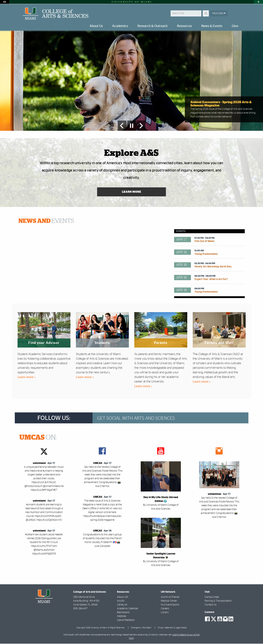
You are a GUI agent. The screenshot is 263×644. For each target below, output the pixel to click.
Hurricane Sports (170, 605)
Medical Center (169, 601)
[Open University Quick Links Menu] (258, 2)
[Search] (206, 13)
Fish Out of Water (205, 242)
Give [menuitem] (235, 26)
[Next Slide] (141, 126)
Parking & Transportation (218, 601)
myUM (121, 601)
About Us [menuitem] (96, 26)
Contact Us (211, 605)
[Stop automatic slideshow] (132, 126)
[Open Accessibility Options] (5, 2)
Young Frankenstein (206, 254)
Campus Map (212, 597)
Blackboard (123, 613)
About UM (122, 597)
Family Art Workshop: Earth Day (213, 267)
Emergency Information (141, 628)
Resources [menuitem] (184, 26)
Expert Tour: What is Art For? (211, 280)
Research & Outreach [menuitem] (152, 26)
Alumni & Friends (170, 597)
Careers (165, 609)
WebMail (122, 617)
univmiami (39, 464)
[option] (131, 81)
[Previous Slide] (122, 126)
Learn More (131, 192)
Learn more (26, 377)
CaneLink (122, 605)
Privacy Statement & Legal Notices (172, 628)
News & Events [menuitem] (212, 26)
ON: (38, 438)
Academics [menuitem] (120, 26)
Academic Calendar (128, 609)
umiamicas (215, 494)
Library (165, 613)
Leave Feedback (126, 620)
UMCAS (98, 464)
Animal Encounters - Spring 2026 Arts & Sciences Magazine (221, 104)
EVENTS (46, 221)
